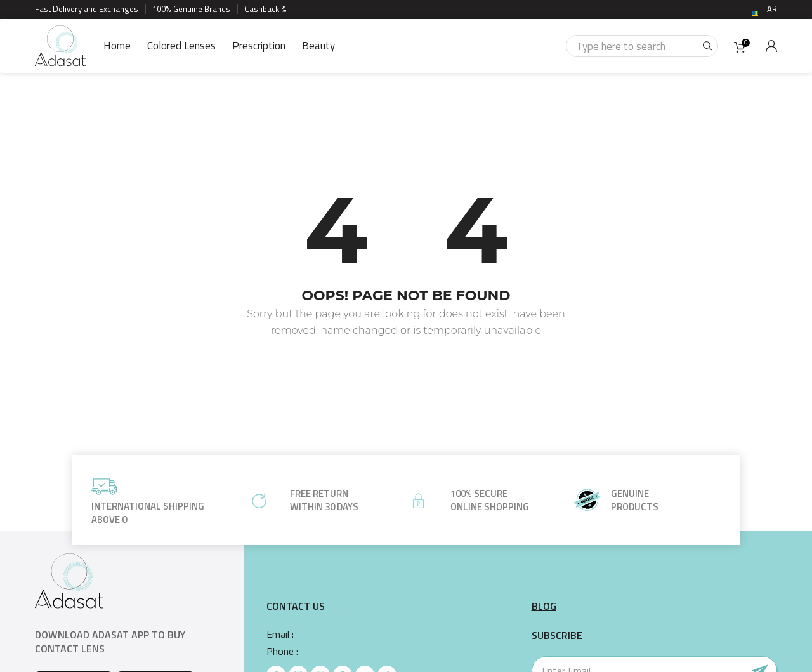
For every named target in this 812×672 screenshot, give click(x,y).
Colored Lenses (181, 46)
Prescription (259, 46)
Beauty (318, 46)
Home (117, 46)
